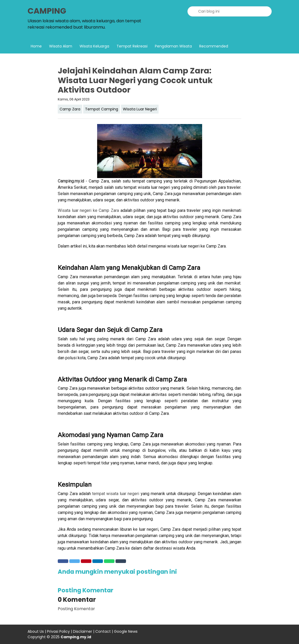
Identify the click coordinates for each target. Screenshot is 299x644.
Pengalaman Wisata (173, 46)
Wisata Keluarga (94, 46)
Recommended (214, 46)
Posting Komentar (76, 609)
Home (36, 46)
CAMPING (47, 11)
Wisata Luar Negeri (140, 109)
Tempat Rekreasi (132, 46)
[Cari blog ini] (230, 11)
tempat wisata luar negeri (116, 494)
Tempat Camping (102, 109)
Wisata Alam (61, 46)
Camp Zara (70, 109)
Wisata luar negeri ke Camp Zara (88, 210)
